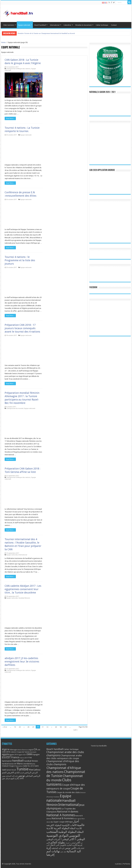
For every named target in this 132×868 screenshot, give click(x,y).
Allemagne (14, 750)
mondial (27, 764)
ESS (4, 757)
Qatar (25, 766)
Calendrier (67, 25)
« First (5, 727)
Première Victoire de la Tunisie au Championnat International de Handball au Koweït (46, 33)
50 (61, 727)
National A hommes (61, 815)
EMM (29, 754)
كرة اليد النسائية (12, 776)
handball (18, 761)
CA (35, 749)
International (55, 25)
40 (56, 727)
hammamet (7, 761)
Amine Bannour (23, 750)
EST (9, 757)
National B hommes (63, 818)
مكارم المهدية (14, 778)
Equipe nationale (24, 25)
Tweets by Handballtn (99, 746)
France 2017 (24, 758)
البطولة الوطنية (67, 832)
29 (33, 727)
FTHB (30, 758)
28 (28, 727)
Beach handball (40, 25)
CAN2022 (13, 752)
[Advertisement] (110, 318)
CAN (39, 750)
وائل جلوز (5, 778)
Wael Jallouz (35, 770)
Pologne (11, 766)
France (15, 757)
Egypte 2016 (14, 755)
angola (31, 750)
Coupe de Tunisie (23, 752)
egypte (5, 754)
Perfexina (127, 864)
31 (43, 727)
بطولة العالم (58, 842)
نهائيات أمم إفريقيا (53, 853)
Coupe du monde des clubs (68, 792)
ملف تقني (63, 852)
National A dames (68, 812)
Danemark (33, 752)
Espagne (36, 754)
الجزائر (22, 773)
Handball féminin (24, 598)
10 (15, 727)
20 (20, 727)
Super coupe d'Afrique (63, 822)
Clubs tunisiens (9, 25)
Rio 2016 (31, 766)
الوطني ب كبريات (70, 843)
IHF (15, 764)
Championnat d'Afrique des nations (18, 69)
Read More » (10, 118)
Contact (114, 25)
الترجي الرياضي (31, 773)
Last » (76, 730)
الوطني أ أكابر (77, 839)
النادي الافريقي (13, 773)
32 (47, 727)
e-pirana (118, 864)
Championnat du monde (15, 408)
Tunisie (22, 769)
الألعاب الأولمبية (69, 825)
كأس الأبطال (55, 845)
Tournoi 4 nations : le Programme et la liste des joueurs (20, 260)
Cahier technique (102, 25)
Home (3, 42)
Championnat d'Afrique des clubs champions (63, 763)
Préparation (19, 766)
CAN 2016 (6, 752)
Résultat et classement (84, 25)
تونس (21, 776)
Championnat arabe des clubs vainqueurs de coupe (64, 757)
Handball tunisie (8, 764)
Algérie (6, 749)
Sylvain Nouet (11, 770)
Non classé (78, 819)
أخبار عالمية (79, 823)
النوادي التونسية (57, 836)
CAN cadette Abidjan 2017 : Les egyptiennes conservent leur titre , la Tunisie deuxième (23, 589)
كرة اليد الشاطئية (58, 848)
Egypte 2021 (22, 755)
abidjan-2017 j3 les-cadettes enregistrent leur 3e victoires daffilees (22, 662)
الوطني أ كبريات (61, 839)
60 (65, 727)
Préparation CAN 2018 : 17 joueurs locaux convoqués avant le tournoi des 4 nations (22, 328)
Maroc (20, 764)
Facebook (93, 287)
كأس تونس (70, 848)
